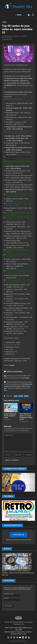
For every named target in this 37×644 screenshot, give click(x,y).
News (4, 22)
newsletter (26, 378)
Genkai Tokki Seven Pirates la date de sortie (10, 416)
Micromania (29, 384)
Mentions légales (10, 632)
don (5, 390)
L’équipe (19, 632)
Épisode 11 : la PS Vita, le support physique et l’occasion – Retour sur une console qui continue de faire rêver (18, 573)
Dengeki (12, 365)
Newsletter (14, 634)
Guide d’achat (9, 628)
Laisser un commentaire (15, 372)
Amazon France (9, 386)
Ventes (26, 396)
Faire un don (22, 634)
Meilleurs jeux (27, 628)
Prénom (6, 598)
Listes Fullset (18, 628)
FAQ (21, 630)
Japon (16, 396)
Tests (17, 630)
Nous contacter (27, 632)
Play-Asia (17, 386)
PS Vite (21, 396)
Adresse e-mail (9, 594)
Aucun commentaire (21, 36)
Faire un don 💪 (19, 535)
